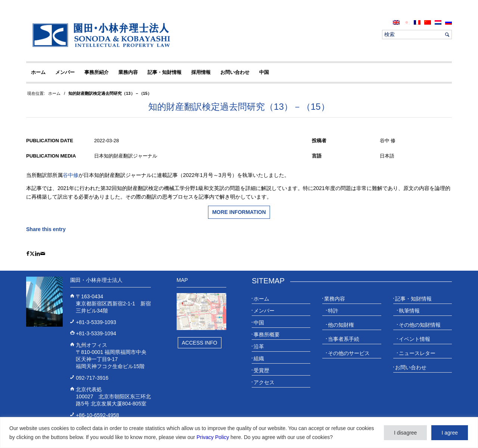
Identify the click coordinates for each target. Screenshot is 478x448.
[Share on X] (32, 254)
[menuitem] (396, 22)
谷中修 (71, 175)
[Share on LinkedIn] (38, 254)
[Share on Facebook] (28, 254)
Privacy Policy (213, 437)
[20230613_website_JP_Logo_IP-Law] (100, 35)
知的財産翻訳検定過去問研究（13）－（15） (239, 107)
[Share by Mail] (43, 254)
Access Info (200, 343)
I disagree (405, 433)
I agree (450, 433)
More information (239, 212)
